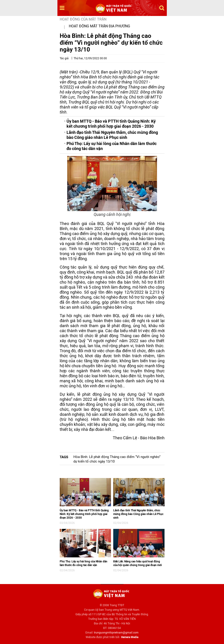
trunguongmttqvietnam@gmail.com (116, 633)
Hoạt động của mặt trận (83, 19)
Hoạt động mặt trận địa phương (99, 26)
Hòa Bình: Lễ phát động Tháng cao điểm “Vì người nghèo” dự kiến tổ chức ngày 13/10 (117, 459)
